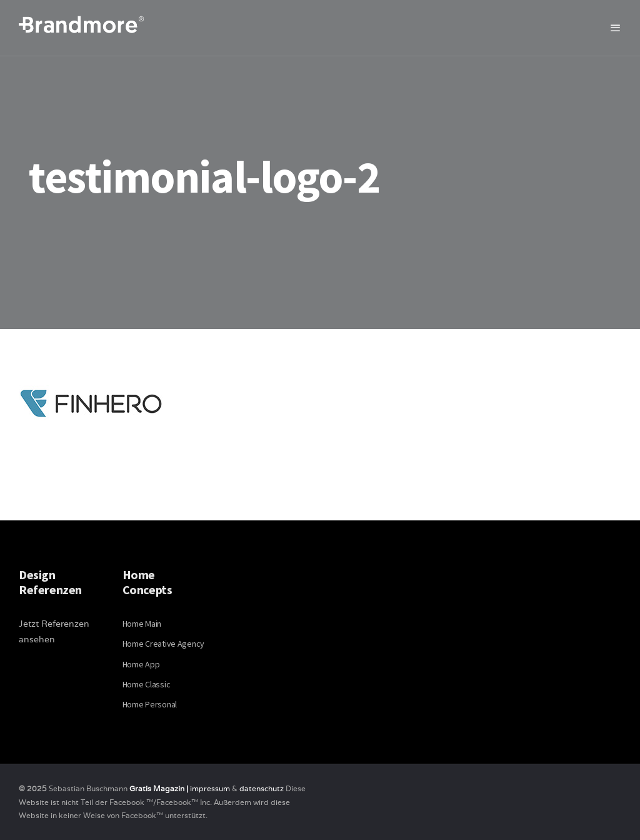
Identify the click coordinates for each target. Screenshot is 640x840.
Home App (141, 664)
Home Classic (147, 684)
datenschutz (262, 788)
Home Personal (150, 704)
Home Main (142, 624)
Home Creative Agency (163, 644)
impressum (210, 788)
